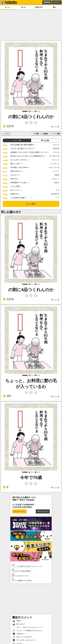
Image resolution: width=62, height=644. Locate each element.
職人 (55, 7)
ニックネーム (55, 164)
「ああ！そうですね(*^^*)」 (23, 637)
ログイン (57, 2)
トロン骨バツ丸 (54, 156)
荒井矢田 (56, 148)
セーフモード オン (19, 511)
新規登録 (47, 2)
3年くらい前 (55, 127)
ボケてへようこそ (43, 511)
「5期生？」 (18, 621)
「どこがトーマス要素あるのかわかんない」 (28, 631)
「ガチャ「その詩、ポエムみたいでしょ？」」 (29, 627)
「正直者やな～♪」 (20, 634)
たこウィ (56, 171)
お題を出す (39, 7)
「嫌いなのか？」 (20, 624)
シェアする (6, 134)
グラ (58, 190)
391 (7, 396)
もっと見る (31, 204)
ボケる (23, 7)
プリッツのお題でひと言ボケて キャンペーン (31, 565)
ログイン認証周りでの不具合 (31, 580)
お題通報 (45, 134)
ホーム (7, 7)
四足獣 (57, 175)
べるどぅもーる (54, 167)
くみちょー (55, 179)
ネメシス (56, 145)
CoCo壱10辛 (55, 194)
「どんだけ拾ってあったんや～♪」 (25, 640)
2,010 (8, 126)
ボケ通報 (36, 134)
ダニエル (56, 152)
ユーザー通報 (56, 134)
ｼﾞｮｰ (58, 198)
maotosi (56, 183)
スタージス (55, 160)
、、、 (57, 186)
